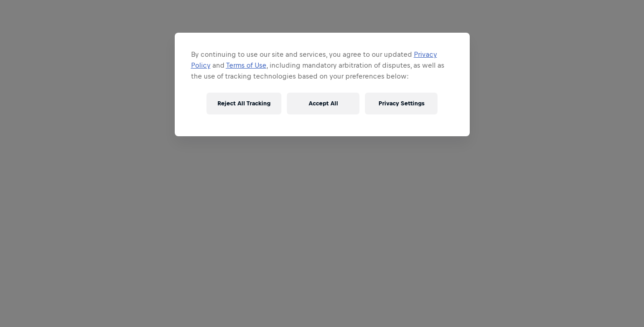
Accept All (323, 103)
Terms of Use (246, 65)
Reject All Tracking (244, 103)
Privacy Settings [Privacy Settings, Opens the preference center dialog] (401, 103)
